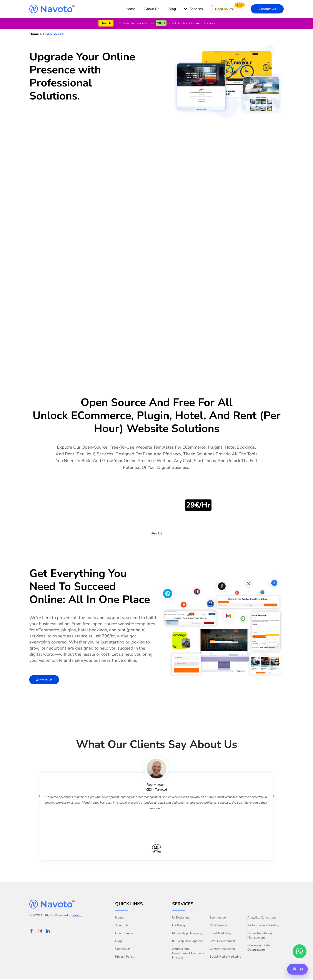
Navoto (77, 916)
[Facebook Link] (31, 931)
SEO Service (218, 926)
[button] (39, 797)
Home (119, 918)
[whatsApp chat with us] (300, 951)
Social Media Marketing (226, 957)
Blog (118, 942)
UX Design (179, 926)
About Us (122, 926)
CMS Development (222, 942)
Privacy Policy (125, 957)
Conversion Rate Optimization (258, 948)
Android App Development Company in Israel (188, 954)
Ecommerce (218, 918)
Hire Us (106, 23)
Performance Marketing (263, 926)
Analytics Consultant (262, 918)
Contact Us (123, 949)
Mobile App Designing (187, 934)
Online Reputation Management (260, 936)
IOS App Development (187, 942)
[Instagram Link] (40, 931)
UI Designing (181, 918)
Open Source (124, 934)
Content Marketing (222, 949)
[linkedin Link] (48, 931)
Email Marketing (221, 934)
